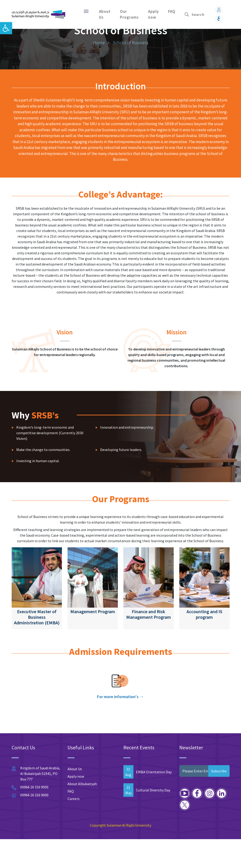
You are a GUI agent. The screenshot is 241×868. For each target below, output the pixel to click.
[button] (6, 28)
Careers (74, 828)
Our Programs (129, 14)
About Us (105, 14)
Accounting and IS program (204, 643)
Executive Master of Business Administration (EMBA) (37, 646)
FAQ (172, 11)
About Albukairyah (82, 813)
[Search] (200, 14)
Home (99, 71)
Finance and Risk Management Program (149, 643)
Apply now (153, 14)
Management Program (93, 640)
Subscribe (219, 800)
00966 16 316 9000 (34, 816)
